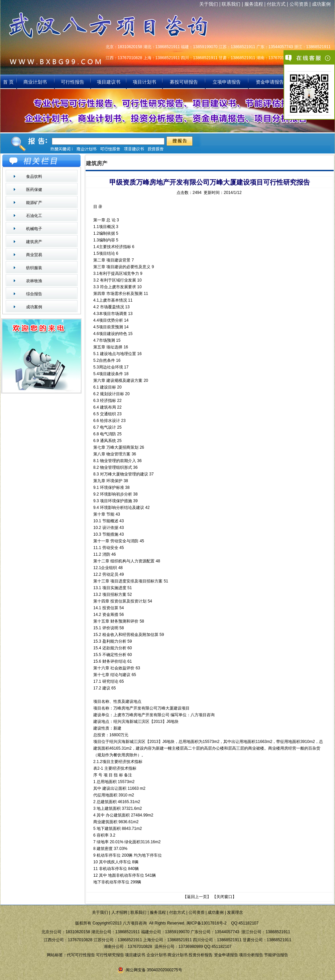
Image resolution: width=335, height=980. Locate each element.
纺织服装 (34, 268)
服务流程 (254, 4)
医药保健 (34, 190)
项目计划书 (144, 82)
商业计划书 (36, 82)
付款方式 (276, 4)
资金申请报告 (270, 82)
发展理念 (235, 912)
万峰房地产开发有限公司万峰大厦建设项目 (151, 708)
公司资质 (299, 4)
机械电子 (34, 229)
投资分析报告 (201, 955)
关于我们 (209, 4)
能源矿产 (34, 203)
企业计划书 (156, 955)
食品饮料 (34, 177)
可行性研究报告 (110, 955)
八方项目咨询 (203, 715)
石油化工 (34, 216)
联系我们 (231, 4)
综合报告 (34, 294)
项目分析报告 (251, 955)
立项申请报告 (227, 82)
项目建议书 (109, 82)
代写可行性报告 (81, 955)
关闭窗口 (224, 897)
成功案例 (321, 4)
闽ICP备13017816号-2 (207, 923)
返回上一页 (197, 897)
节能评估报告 (276, 955)
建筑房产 (34, 242)
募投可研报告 (184, 82)
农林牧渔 (34, 281)
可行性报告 (73, 82)
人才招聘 (119, 912)
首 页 (8, 82)
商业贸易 (34, 255)
